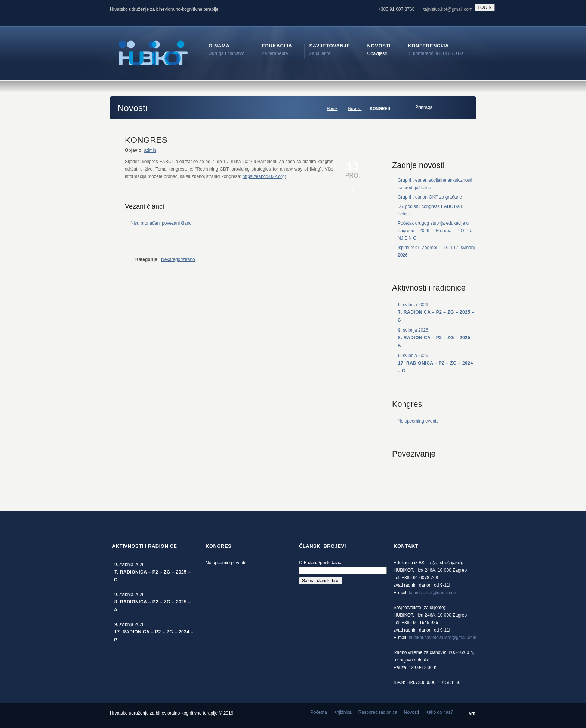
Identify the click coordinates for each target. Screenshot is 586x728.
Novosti (355, 108)
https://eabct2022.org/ (264, 176)
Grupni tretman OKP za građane (430, 197)
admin (150, 150)
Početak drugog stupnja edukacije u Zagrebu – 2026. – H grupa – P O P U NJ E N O (435, 231)
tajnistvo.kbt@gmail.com (448, 9)
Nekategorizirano (178, 259)
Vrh (472, 713)
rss (398, 473)
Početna (319, 712)
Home (332, 108)
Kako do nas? (439, 712)
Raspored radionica (378, 712)
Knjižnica (343, 712)
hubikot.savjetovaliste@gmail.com (443, 638)
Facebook (414, 473)
